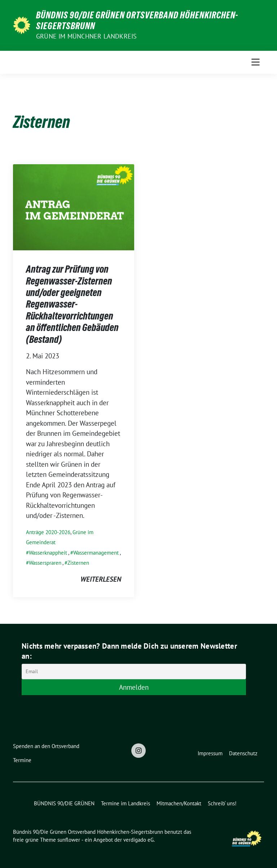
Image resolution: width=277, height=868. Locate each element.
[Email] (134, 672)
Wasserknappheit (48, 553)
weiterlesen (101, 579)
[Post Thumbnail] (74, 206)
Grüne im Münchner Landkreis (86, 36)
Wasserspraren (45, 563)
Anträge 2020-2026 (48, 532)
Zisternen (78, 563)
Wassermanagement (96, 553)
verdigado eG (138, 840)
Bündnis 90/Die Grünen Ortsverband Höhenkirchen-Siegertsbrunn (137, 21)
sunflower (69, 840)
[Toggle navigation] (256, 62)
